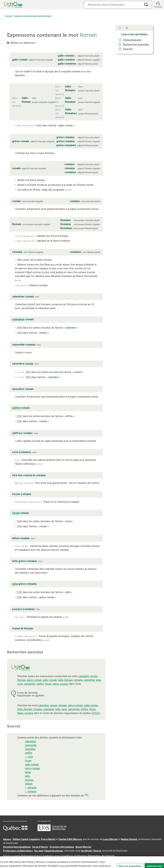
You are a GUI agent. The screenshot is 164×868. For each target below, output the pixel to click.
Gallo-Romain (65, 680)
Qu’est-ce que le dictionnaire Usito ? (22, 856)
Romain (21, 680)
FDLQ (96, 713)
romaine (78, 680)
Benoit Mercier (83, 847)
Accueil (8, 16)
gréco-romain (34, 680)
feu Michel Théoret (91, 851)
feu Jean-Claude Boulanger (49, 851)
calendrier (89, 680)
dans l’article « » (55, 125)
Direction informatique (62, 847)
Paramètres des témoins (101, 856)
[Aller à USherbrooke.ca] (52, 830)
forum (48, 684)
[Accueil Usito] (10, 5)
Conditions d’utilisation (74, 856)
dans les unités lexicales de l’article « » (48, 328)
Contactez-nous (52, 856)
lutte (98, 680)
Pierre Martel (48, 839)
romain (94, 676)
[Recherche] (113, 5)
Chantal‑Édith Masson (70, 839)
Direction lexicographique (17, 847)
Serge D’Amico (40, 847)
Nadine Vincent (129, 839)
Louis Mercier (110, 839)
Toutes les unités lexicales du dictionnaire (32, 16)
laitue (56, 684)
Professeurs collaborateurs (18, 851)
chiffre (40, 684)
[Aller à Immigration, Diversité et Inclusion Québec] (15, 830)
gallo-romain (50, 680)
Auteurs (7, 839)
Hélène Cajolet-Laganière (26, 839)
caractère (84, 676)
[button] (158, 5)
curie (20, 684)
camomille (30, 684)
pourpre (64, 684)
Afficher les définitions (23, 43)
